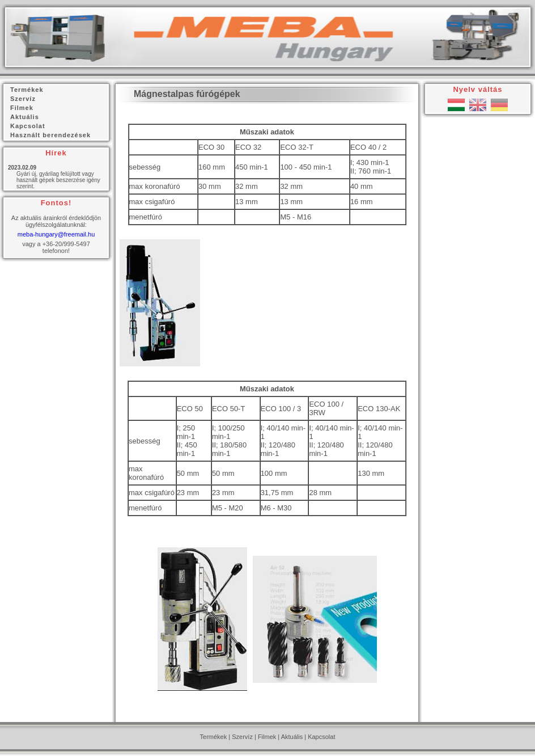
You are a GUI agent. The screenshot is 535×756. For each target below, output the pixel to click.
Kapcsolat (321, 737)
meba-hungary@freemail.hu (56, 234)
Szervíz (242, 737)
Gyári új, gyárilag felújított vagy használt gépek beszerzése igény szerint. (58, 180)
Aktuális (292, 737)
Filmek (267, 737)
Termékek (214, 737)
